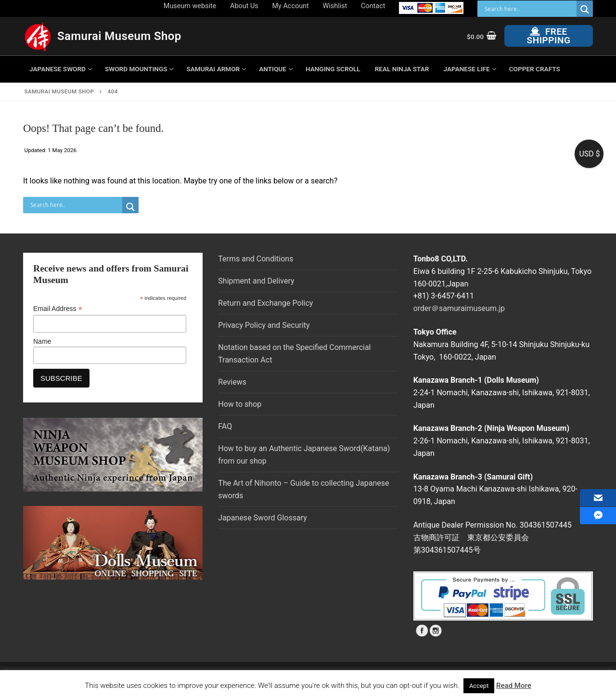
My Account (291, 6)
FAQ (225, 426)
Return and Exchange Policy (265, 303)
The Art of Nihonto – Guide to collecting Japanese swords (303, 489)
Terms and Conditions (256, 259)
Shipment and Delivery (256, 281)
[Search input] (529, 9)
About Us (244, 6)
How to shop (240, 404)
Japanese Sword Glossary (262, 518)
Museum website (190, 6)
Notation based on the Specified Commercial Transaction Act (294, 354)
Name (42, 341)
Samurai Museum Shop (119, 36)
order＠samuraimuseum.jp (459, 308)
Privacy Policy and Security (264, 325)
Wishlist (335, 6)
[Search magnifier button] (585, 9)
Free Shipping (549, 36)
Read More (514, 686)
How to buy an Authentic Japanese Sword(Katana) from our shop (304, 455)
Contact (373, 6)
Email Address (58, 309)
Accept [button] (479, 686)
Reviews (232, 382)
